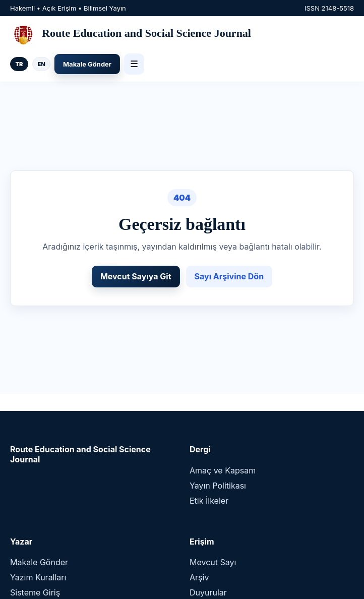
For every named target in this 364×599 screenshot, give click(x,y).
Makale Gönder (87, 64)
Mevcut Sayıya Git (136, 276)
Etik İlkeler (209, 501)
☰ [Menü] (134, 64)
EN (41, 64)
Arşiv (199, 577)
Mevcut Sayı (213, 562)
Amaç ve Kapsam (223, 470)
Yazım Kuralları (38, 577)
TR (19, 64)
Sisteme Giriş (35, 592)
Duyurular (208, 592)
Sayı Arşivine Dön (229, 276)
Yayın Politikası (218, 486)
